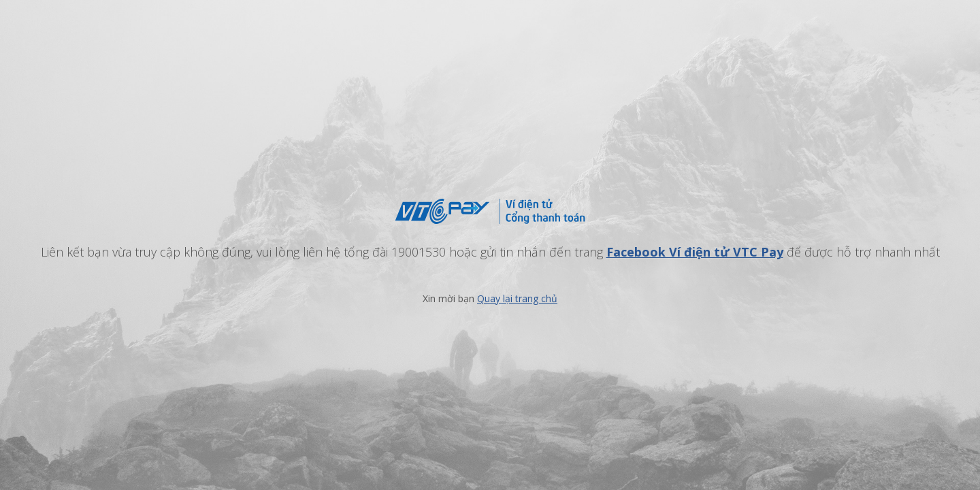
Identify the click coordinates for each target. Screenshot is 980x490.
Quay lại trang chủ (517, 298)
